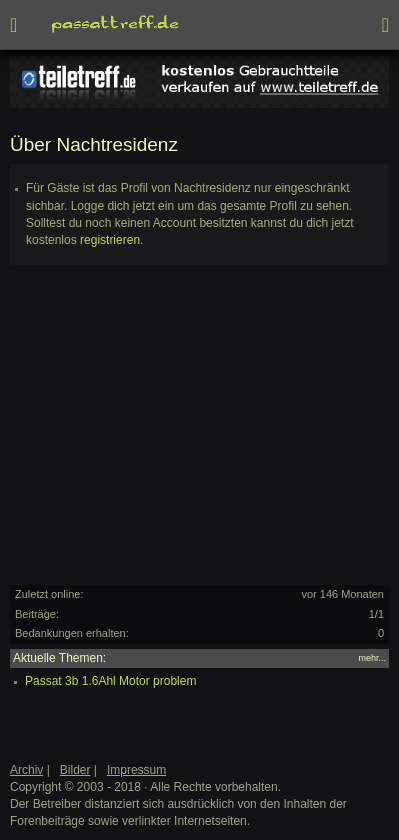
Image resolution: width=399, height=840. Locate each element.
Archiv (26, 770)
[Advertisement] (199, 433)
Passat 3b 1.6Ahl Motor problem (110, 681)
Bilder (75, 770)
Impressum (136, 770)
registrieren (110, 240)
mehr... (372, 658)
